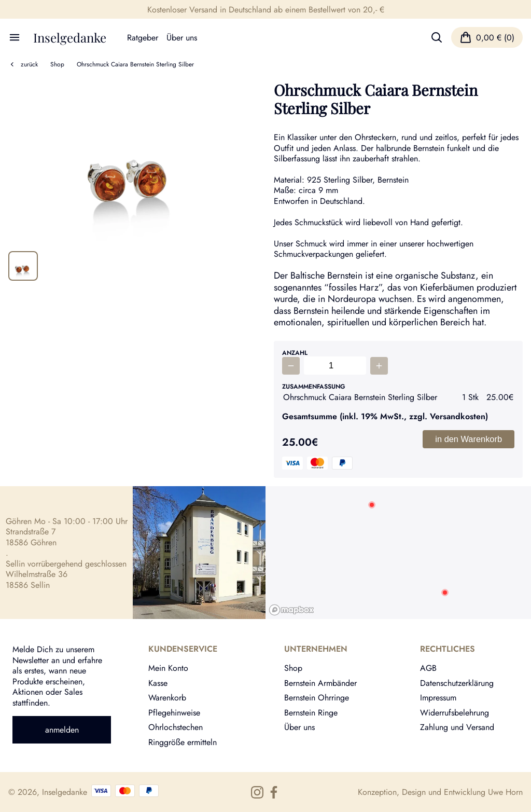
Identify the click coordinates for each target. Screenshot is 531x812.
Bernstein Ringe (311, 712)
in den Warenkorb (469, 439)
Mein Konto (168, 668)
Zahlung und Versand (457, 727)
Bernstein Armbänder (320, 683)
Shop (57, 64)
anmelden (62, 730)
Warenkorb (167, 697)
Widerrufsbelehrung (455, 712)
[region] (398, 553)
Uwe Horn (505, 792)
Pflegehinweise (174, 712)
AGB (428, 668)
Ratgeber (143, 37)
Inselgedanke (70, 37)
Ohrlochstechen (176, 727)
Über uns (182, 37)
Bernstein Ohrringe (317, 697)
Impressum (438, 697)
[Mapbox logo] (291, 610)
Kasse (158, 683)
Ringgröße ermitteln (183, 742)
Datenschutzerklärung (457, 683)
